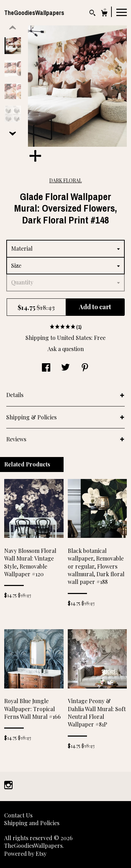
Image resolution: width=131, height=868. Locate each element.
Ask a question (66, 349)
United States (74, 338)
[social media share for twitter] (65, 368)
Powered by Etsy (25, 854)
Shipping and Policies (32, 823)
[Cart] (104, 14)
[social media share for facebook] (46, 368)
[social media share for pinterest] (85, 368)
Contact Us (18, 815)
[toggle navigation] (122, 12)
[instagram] (8, 786)
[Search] (92, 14)
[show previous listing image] (13, 28)
